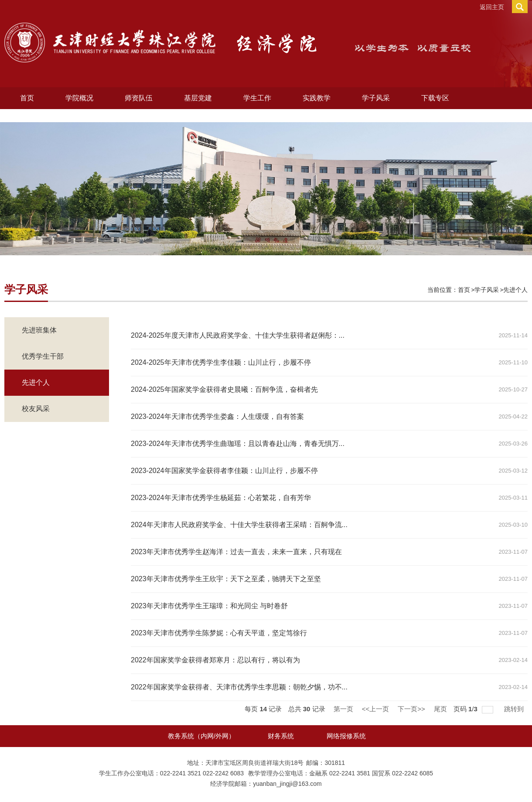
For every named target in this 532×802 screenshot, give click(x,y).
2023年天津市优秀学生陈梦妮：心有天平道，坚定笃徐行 (219, 633)
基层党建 (198, 98)
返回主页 (492, 7)
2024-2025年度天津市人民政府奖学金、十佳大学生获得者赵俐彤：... (238, 335)
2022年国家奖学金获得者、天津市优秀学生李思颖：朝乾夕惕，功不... (239, 687)
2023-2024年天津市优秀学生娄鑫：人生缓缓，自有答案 (217, 416)
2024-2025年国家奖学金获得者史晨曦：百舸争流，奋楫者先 (224, 389)
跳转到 (515, 709)
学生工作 (257, 98)
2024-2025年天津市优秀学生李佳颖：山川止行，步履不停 (221, 362)
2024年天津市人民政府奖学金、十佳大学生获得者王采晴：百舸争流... (239, 525)
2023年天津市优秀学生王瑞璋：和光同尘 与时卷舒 (209, 606)
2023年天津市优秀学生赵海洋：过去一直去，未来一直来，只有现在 (236, 552)
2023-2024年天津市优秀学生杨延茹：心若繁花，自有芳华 (221, 498)
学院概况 (79, 98)
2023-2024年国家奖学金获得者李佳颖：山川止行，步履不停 (224, 471)
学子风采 (376, 98)
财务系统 (281, 736)
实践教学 (317, 98)
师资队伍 (139, 98)
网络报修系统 (346, 736)
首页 (27, 98)
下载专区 (435, 98)
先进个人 (515, 290)
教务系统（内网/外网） (201, 736)
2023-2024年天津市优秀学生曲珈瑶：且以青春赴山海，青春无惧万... (238, 444)
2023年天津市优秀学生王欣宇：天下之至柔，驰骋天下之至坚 (226, 579)
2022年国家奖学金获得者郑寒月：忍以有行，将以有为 (215, 660)
